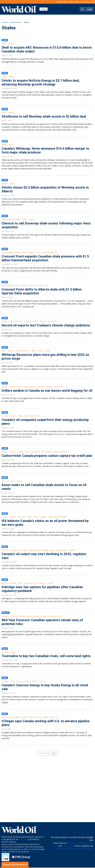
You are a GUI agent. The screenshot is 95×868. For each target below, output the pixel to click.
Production (53, 322)
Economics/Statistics (32, 416)
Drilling (11, 351)
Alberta (4, 145)
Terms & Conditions (76, 843)
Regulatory (36, 452)
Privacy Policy (68, 846)
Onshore (32, 253)
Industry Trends (29, 387)
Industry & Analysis (50, 253)
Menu (44, 9)
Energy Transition (16, 322)
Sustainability (47, 452)
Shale (39, 253)
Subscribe (74, 2)
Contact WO (88, 2)
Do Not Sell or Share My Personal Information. (73, 849)
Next (53, 753)
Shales (4, 44)
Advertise (62, 2)
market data (23, 839)
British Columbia (40, 517)
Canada (5, 22)
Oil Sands (28, 322)
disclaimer (34, 852)
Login (90, 9)
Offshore (21, 517)
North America (16, 22)
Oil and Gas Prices (22, 351)
